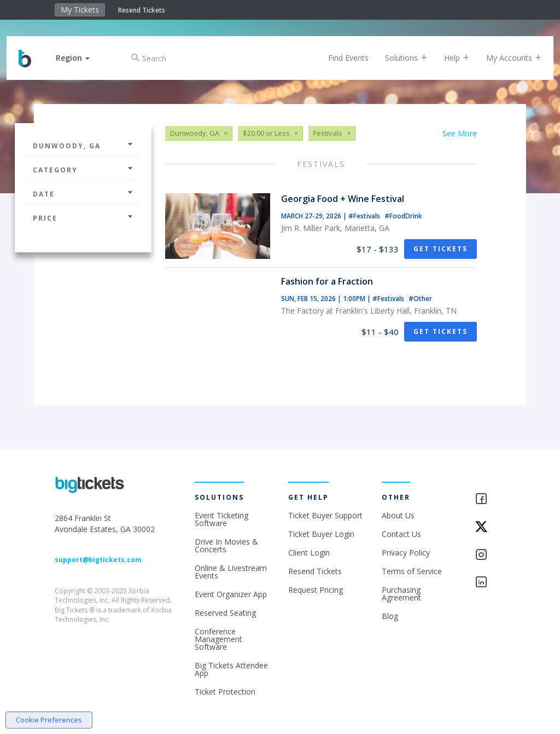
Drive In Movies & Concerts (226, 545)
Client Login (309, 553)
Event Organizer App (231, 594)
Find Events (339, 58)
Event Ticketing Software (221, 519)
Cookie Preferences (49, 720)
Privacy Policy (406, 553)
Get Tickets (441, 249)
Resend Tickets (142, 10)
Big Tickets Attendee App (231, 669)
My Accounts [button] (504, 58)
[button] (83, 58)
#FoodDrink (403, 216)
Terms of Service (412, 571)
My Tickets (80, 10)
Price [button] (83, 218)
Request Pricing (316, 590)
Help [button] (447, 58)
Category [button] (83, 170)
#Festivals (365, 216)
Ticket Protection (225, 692)
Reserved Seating (225, 613)
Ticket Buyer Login (321, 534)
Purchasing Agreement (401, 594)
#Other (420, 299)
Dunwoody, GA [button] (83, 146)
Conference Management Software (218, 639)
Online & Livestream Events (231, 572)
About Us (398, 515)
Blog (390, 616)
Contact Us (401, 534)
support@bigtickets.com (98, 560)
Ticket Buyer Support (325, 515)
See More (460, 133)
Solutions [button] (396, 58)
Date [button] (83, 194)
